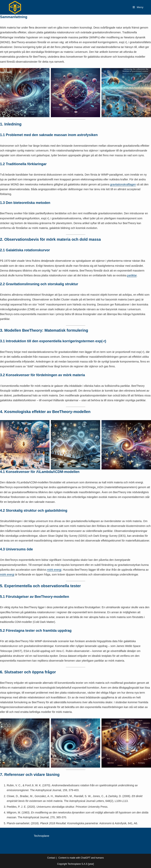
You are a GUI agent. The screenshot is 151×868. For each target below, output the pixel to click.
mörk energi (54, 570)
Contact (51, 858)
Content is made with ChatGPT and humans (81, 858)
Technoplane (41, 836)
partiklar (132, 275)
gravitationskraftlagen (123, 184)
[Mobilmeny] (138, 7)
